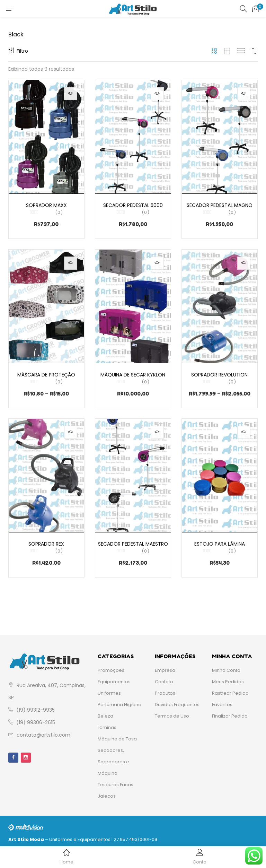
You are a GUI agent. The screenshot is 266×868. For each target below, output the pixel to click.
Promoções (111, 668)
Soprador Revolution (219, 376)
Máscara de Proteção (46, 376)
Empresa (165, 668)
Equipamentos (114, 679)
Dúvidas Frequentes (177, 702)
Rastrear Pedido (230, 691)
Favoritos (222, 702)
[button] (256, 9)
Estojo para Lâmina (220, 539)
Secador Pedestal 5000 (133, 205)
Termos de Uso (172, 714)
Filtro (18, 51)
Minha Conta (226, 668)
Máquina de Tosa (117, 736)
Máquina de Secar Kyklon (133, 376)
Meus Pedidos (228, 679)
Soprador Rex (46, 539)
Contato (164, 679)
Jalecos (107, 794)
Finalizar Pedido (230, 714)
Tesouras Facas (116, 782)
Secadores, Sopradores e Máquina (113, 759)
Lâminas (107, 725)
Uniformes (109, 691)
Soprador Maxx (46, 205)
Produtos (165, 691)
